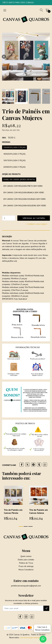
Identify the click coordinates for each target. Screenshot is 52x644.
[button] (4, 57)
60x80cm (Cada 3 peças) (14, 167)
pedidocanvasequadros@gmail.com (26, 586)
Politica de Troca (26, 563)
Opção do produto (11, 174)
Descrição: (7, 237)
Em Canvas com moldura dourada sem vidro (25, 199)
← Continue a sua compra (36, 224)
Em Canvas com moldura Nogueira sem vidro (25, 206)
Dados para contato (26, 560)
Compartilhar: (9, 465)
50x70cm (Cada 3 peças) (14, 160)
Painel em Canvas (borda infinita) (19, 179)
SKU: (4, 138)
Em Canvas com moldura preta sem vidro (23, 186)
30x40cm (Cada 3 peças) (14, 147)
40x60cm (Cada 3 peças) (14, 154)
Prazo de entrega (26, 566)
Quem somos (26, 556)
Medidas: (6, 142)
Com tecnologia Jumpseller (31, 637)
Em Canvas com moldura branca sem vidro (24, 192)
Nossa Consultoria (26, 570)
